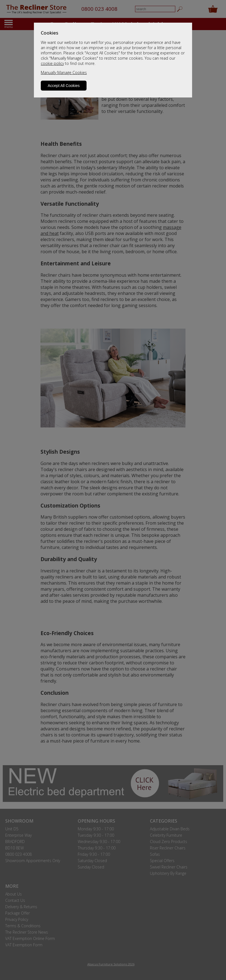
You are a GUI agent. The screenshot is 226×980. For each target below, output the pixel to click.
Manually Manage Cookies (64, 72)
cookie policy (52, 63)
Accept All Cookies (64, 86)
